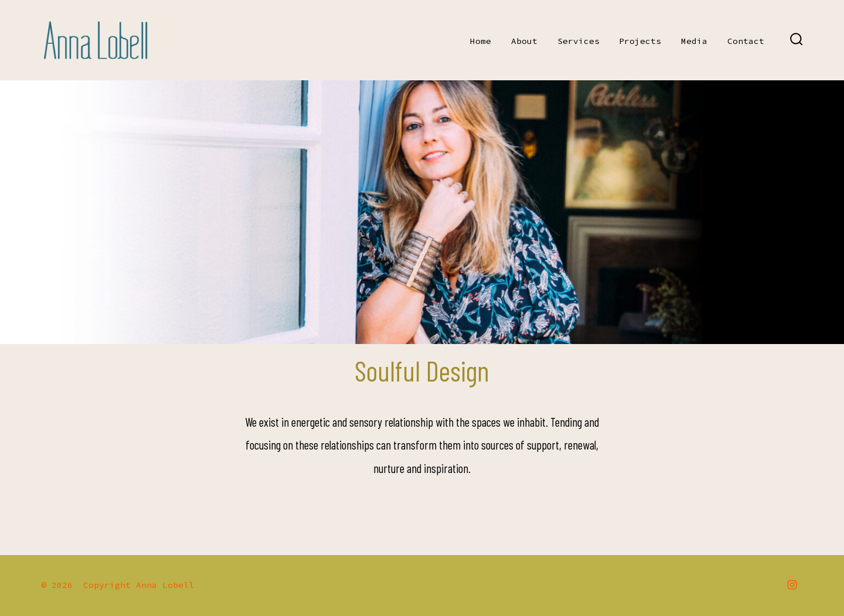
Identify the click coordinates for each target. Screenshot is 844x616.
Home (481, 41)
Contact (746, 41)
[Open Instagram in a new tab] (792, 585)
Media (694, 41)
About (524, 41)
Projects (640, 41)
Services (578, 41)
